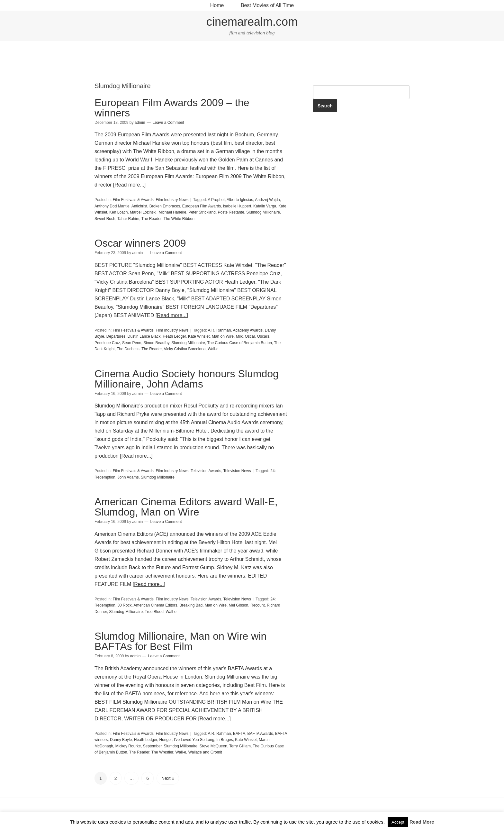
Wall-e (213, 349)
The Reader (152, 219)
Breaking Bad (191, 605)
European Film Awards (202, 206)
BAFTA (239, 734)
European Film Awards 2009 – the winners (172, 108)
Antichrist (139, 206)
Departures (116, 336)
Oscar (250, 336)
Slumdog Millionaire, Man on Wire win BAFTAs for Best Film (180, 641)
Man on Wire (223, 336)
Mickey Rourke (128, 746)
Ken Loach (118, 212)
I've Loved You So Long (194, 740)
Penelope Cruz (107, 343)
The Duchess (128, 349)
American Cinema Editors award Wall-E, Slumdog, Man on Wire (186, 507)
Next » (168, 778)
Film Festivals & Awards (133, 200)
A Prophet (216, 200)
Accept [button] (398, 822)
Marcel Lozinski (143, 212)
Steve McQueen (213, 746)
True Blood (154, 612)
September (152, 746)
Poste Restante (231, 212)
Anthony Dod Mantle (112, 206)
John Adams (128, 477)
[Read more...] (129, 185)
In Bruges (225, 740)
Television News (237, 471)
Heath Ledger (174, 336)
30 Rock (124, 605)
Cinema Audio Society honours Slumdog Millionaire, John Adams (187, 379)
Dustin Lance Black (144, 336)
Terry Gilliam (240, 746)
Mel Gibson (239, 605)
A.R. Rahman (219, 330)
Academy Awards (248, 330)
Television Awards (206, 471)
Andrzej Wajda (267, 200)
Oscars (263, 336)
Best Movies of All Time (267, 5)
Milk (239, 336)
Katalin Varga (265, 206)
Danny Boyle (121, 740)
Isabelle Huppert (237, 206)
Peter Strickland (202, 212)
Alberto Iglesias (240, 200)
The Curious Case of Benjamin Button (239, 343)
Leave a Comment (168, 123)
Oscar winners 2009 (140, 243)
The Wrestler (162, 752)
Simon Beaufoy (156, 343)
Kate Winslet (199, 336)
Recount (258, 605)
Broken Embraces (165, 206)
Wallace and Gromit (205, 752)
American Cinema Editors (155, 605)
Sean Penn (132, 343)
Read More (422, 822)
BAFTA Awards (260, 734)
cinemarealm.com (252, 22)
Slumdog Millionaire (263, 212)
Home (217, 5)
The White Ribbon (179, 219)
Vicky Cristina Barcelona (185, 349)
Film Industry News (172, 200)
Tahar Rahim (128, 219)
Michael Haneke (172, 212)
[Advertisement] (252, 62)
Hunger (165, 740)
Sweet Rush (105, 219)
